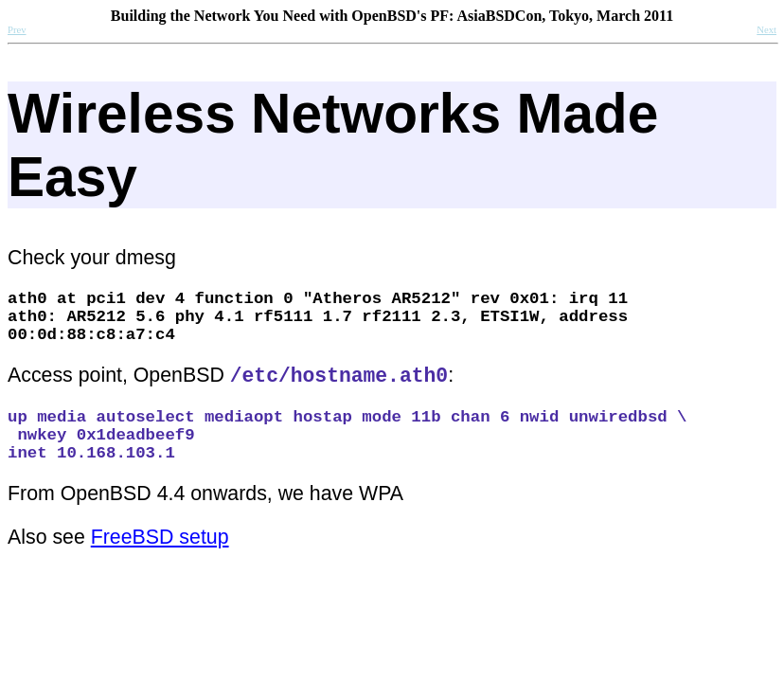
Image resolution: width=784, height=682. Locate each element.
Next (766, 30)
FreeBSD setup (160, 569)
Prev (17, 30)
